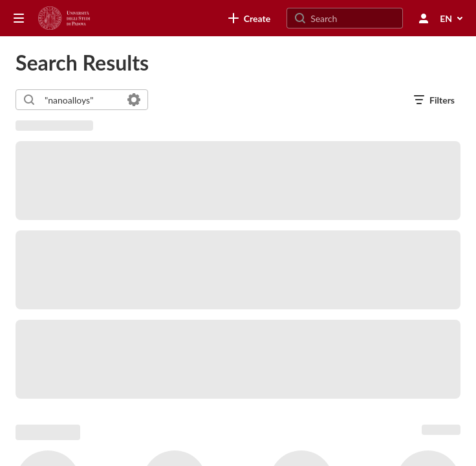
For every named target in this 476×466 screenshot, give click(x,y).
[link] (249, 18)
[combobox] (81, 100)
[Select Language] (452, 18)
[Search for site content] (355, 18)
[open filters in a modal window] (434, 100)
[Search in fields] (134, 100)
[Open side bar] (19, 18)
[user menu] (424, 18)
